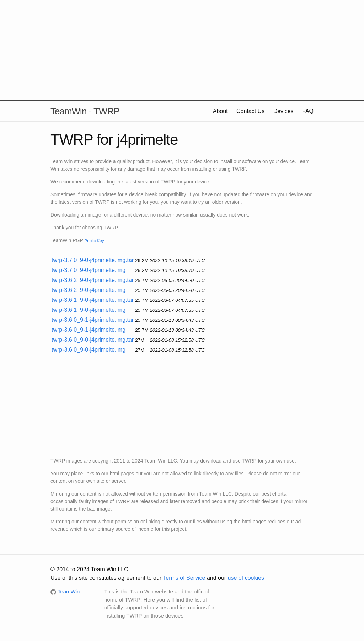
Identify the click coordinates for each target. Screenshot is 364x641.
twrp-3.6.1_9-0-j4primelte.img (89, 310)
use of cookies (246, 578)
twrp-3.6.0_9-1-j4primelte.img (89, 330)
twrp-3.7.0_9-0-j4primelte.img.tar (93, 260)
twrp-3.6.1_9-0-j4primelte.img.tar (93, 300)
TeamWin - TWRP (85, 111)
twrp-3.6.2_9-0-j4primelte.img (89, 290)
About (220, 111)
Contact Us (250, 111)
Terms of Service (184, 578)
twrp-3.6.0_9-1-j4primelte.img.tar (93, 320)
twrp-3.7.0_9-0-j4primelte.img (89, 270)
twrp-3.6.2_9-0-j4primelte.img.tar (93, 280)
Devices (283, 111)
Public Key (94, 241)
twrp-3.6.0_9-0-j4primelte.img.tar (93, 340)
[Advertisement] (182, 50)
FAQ (308, 111)
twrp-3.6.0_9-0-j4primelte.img (89, 350)
